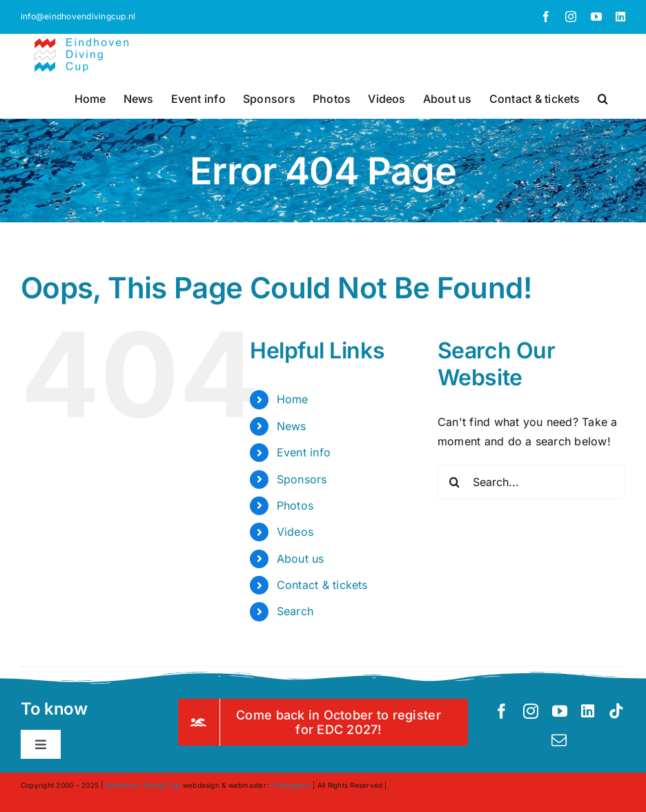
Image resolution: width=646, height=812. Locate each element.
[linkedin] (588, 711)
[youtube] (560, 711)
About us (301, 559)
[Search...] (531, 482)
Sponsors (302, 479)
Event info (304, 452)
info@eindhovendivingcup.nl (78, 16)
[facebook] (502, 711)
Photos (295, 505)
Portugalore (291, 785)
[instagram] (531, 711)
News (292, 426)
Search (295, 611)
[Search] (455, 482)
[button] (603, 97)
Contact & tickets (322, 585)
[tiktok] (616, 711)
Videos (295, 532)
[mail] (559, 740)
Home (293, 399)
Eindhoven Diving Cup (143, 785)
